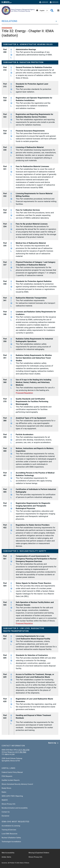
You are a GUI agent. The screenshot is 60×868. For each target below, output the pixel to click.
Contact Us (6, 812)
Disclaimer (5, 816)
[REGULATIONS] (56, 21)
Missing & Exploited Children (39, 853)
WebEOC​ (5, 800)
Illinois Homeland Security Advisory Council (17, 784)
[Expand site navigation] (58, 10)
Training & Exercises (9, 830)
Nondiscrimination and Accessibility (15, 808)
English (42, 11)
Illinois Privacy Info (8, 804)
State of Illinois (24, 863)
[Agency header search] (52, 11)
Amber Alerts (6, 857)
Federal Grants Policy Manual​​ (12, 772)
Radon (4, 792)
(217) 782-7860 (21, 752)
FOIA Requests (7, 776)
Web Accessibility (8, 853)
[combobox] (44, 11)
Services (54, 2)
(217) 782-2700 (24, 750)
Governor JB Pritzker (8, 863)
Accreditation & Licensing (11, 826)
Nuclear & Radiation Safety (11, 838)
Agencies (44, 2)
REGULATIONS (9, 21)
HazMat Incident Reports (11, 780)
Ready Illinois (6, 788)
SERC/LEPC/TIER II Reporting (12, 796)
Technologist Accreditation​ (11, 842)
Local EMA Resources (9, 834)
